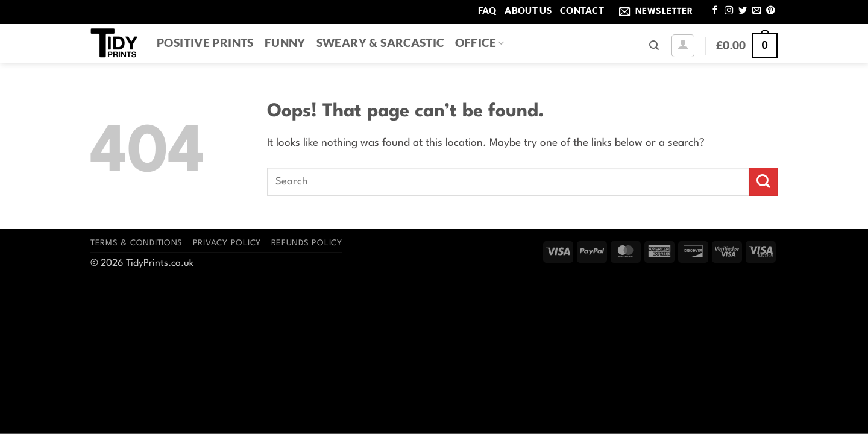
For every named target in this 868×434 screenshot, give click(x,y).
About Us (528, 10)
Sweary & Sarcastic (380, 42)
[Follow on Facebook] (715, 11)
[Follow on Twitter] (743, 11)
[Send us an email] (756, 11)
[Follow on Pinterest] (770, 11)
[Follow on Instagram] (729, 11)
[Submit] (763, 182)
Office (480, 42)
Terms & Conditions (137, 243)
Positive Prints (205, 42)
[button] (658, 12)
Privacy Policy (227, 243)
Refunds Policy (307, 243)
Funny (285, 42)
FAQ (487, 10)
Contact (582, 10)
